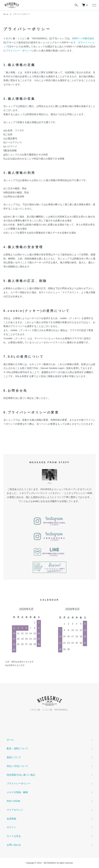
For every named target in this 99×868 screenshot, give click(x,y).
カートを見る (14, 836)
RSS (9, 801)
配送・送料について (17, 748)
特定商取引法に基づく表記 (21, 775)
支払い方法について (17, 766)
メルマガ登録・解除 (17, 792)
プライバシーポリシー (19, 783)
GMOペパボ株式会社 (83, 38)
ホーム (6, 14)
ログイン (11, 827)
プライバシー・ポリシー (19, 51)
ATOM (17, 801)
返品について (14, 757)
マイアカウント (15, 810)
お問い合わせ (14, 845)
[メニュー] (94, 5)
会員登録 (11, 819)
